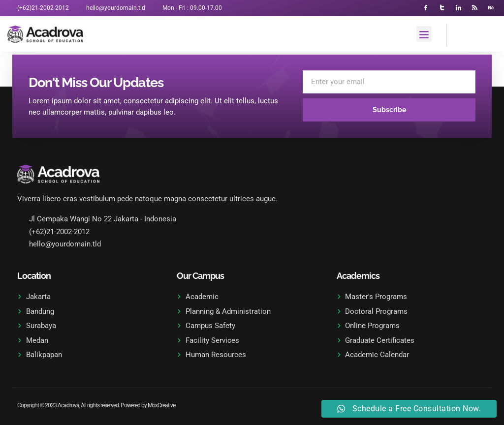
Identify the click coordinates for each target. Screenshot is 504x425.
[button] (424, 34)
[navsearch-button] (459, 33)
